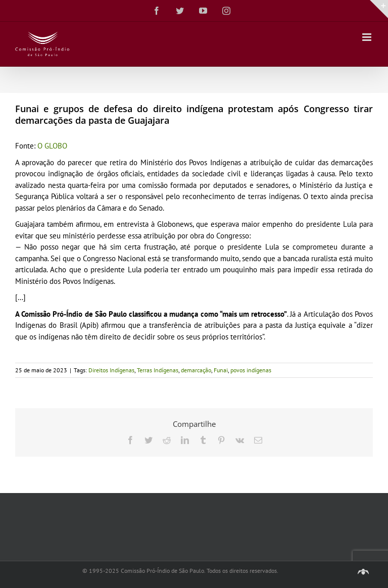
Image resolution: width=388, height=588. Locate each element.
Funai (221, 370)
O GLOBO (52, 146)
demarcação (196, 370)
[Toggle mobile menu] (368, 37)
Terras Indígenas (158, 370)
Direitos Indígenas (111, 370)
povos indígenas (251, 370)
